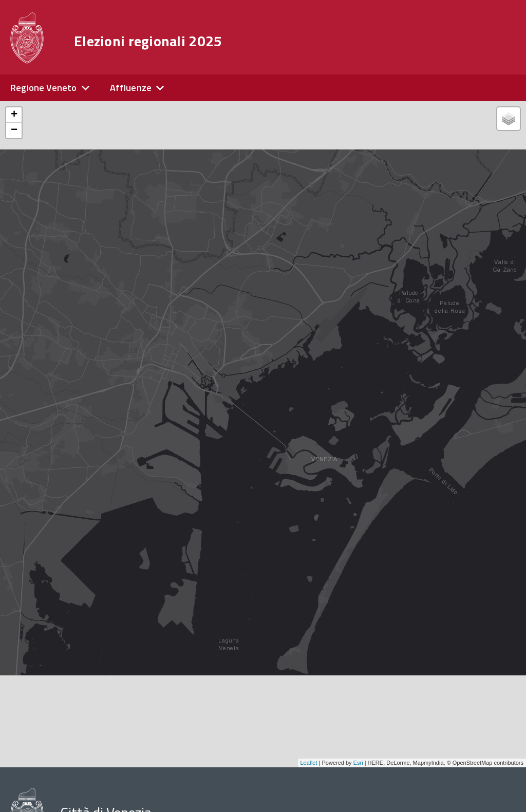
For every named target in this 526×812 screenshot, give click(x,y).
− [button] (14, 130)
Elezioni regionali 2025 (148, 41)
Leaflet (309, 763)
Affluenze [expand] (131, 88)
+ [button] (14, 115)
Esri (358, 763)
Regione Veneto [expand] (44, 88)
